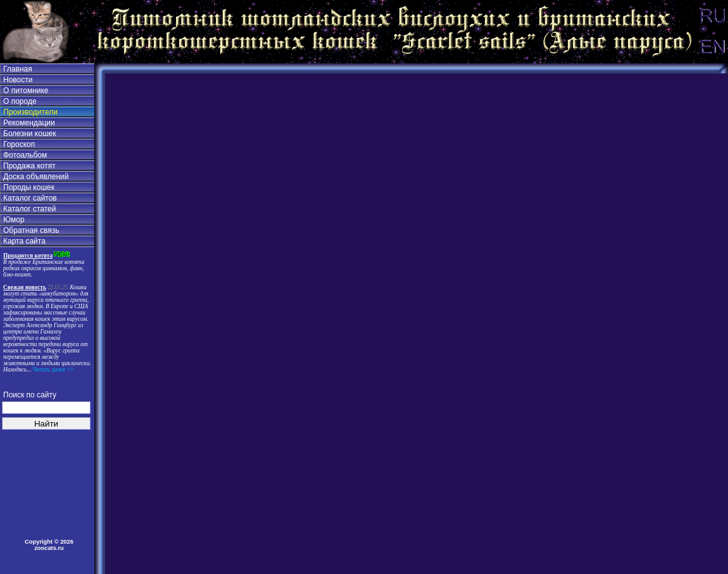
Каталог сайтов (30, 198)
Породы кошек (29, 187)
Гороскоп (19, 144)
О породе (20, 101)
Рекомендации (29, 123)
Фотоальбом (25, 155)
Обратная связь (31, 230)
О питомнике (26, 90)
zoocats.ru (49, 548)
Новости (18, 80)
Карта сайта (24, 241)
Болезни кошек (29, 134)
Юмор (14, 220)
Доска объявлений (36, 177)
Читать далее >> (52, 370)
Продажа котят (29, 166)
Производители (30, 112)
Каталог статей (29, 209)
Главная (18, 69)
